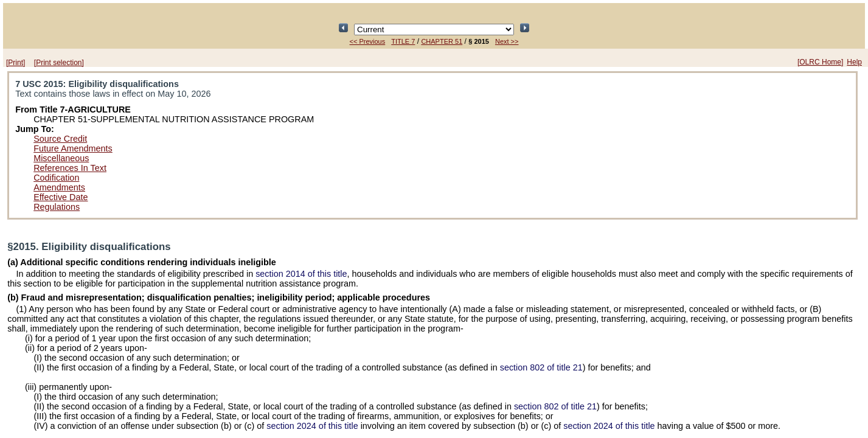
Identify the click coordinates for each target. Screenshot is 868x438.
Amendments (59, 187)
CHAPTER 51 (442, 41)
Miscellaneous (61, 158)
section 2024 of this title (312, 426)
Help (854, 62)
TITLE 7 (403, 41)
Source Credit (60, 139)
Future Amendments (73, 148)
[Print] (16, 63)
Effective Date (61, 197)
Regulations (57, 207)
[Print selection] (59, 63)
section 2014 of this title (301, 274)
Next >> (507, 41)
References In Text (70, 168)
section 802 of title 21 (541, 367)
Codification (56, 178)
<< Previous (368, 41)
